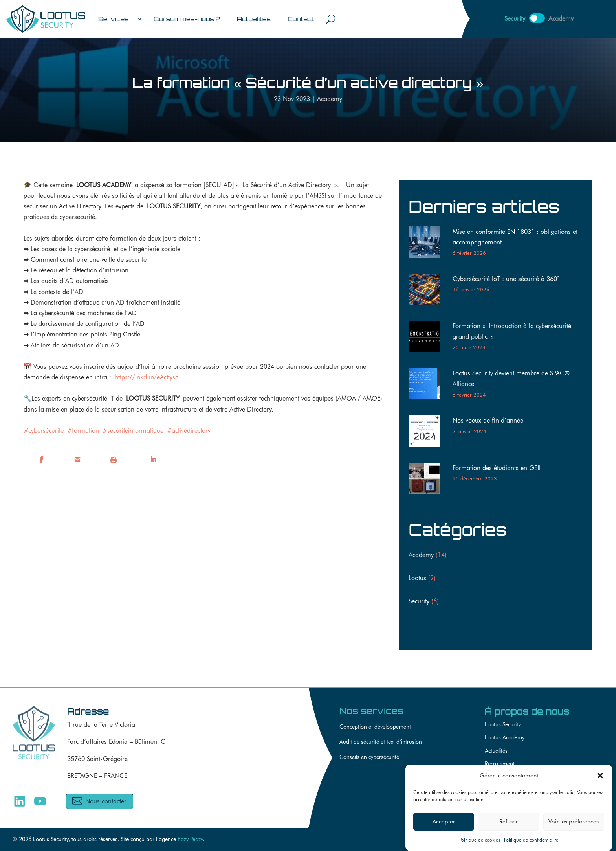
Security (419, 601)
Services (114, 19)
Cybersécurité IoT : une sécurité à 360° (506, 279)
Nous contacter (106, 801)
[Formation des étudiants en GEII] (427, 480)
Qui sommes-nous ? (187, 19)
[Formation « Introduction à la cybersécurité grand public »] (427, 338)
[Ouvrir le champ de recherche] (331, 19)
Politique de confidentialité (531, 842)
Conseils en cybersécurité (369, 757)
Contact (301, 19)
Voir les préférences (574, 824)
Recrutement (500, 764)
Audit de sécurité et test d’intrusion (381, 742)
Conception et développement (375, 727)
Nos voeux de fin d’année (488, 420)
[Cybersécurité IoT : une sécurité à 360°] (427, 291)
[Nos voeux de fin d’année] (427, 432)
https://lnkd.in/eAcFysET (148, 377)
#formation (83, 431)
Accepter (444, 824)
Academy (330, 99)
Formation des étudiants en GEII (497, 468)
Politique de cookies (480, 842)
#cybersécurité (44, 431)
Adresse (88, 711)
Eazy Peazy (190, 839)
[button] (600, 778)
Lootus (417, 578)
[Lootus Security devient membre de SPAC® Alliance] (427, 385)
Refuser (509, 824)
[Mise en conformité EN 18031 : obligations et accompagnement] (427, 244)
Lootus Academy (505, 737)
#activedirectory (189, 431)
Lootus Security (503, 724)
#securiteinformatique (133, 431)
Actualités (254, 19)
